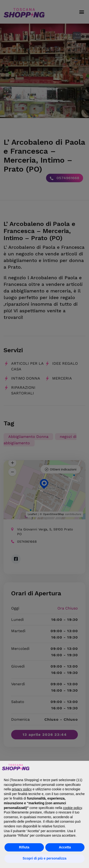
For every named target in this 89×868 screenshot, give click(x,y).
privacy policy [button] (22, 789)
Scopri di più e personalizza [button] (44, 858)
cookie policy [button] (73, 808)
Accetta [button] (65, 847)
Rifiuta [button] (24, 847)
